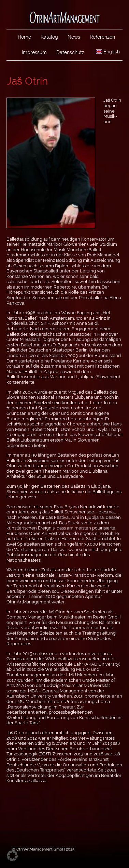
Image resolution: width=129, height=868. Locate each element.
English (108, 52)
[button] (12, 856)
